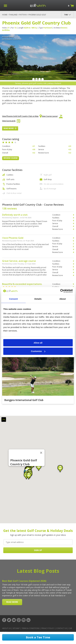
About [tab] (63, 299)
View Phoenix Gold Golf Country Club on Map (22, 116)
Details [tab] (38, 299)
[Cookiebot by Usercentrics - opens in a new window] (60, 291)
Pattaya (23, 15)
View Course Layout (52, 117)
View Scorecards (11, 122)
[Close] (41, 453)
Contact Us (61, 628)
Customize (38, 351)
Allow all (38, 343)
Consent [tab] (13, 299)
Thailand (13, 15)
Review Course (11, 158)
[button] (60, 469)
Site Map (16, 628)
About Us (6, 628)
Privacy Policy (48, 628)
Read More (10, 128)
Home (5, 15)
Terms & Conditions (30, 628)
